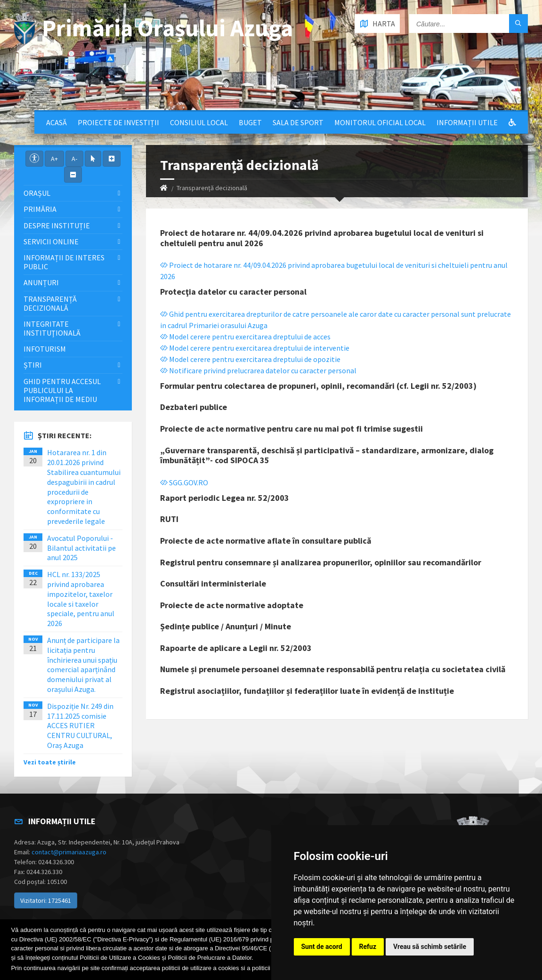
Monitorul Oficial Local (380, 122)
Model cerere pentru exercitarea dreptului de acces (245, 337)
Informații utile (467, 122)
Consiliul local (199, 122)
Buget (250, 122)
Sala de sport (298, 122)
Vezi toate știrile (50, 762)
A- (74, 159)
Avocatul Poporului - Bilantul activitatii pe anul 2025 (81, 548)
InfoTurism (45, 349)
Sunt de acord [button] (322, 947)
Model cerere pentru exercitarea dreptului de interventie (255, 348)
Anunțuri (41, 282)
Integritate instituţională (52, 328)
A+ (54, 159)
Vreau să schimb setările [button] (430, 947)
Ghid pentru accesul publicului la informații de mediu (62, 390)
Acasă (57, 122)
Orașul (37, 193)
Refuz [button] (368, 947)
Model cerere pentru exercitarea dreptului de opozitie (250, 359)
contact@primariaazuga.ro (69, 852)
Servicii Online (51, 241)
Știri (33, 365)
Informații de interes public (64, 262)
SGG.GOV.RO (184, 482)
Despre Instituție (57, 225)
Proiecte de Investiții (118, 122)
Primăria (40, 209)
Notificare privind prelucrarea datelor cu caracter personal (258, 370)
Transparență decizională (50, 303)
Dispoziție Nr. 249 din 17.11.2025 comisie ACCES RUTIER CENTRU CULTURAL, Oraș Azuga (80, 726)
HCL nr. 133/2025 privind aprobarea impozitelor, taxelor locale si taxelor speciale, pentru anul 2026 (81, 599)
